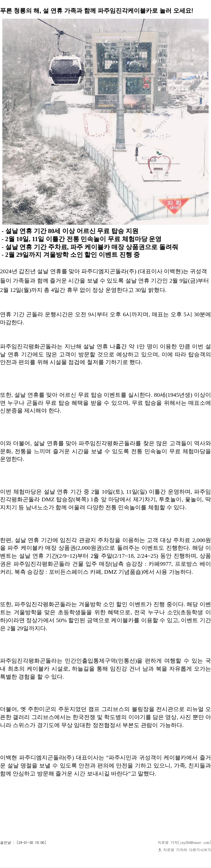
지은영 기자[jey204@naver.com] (185, 842)
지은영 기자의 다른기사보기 (187, 850)
